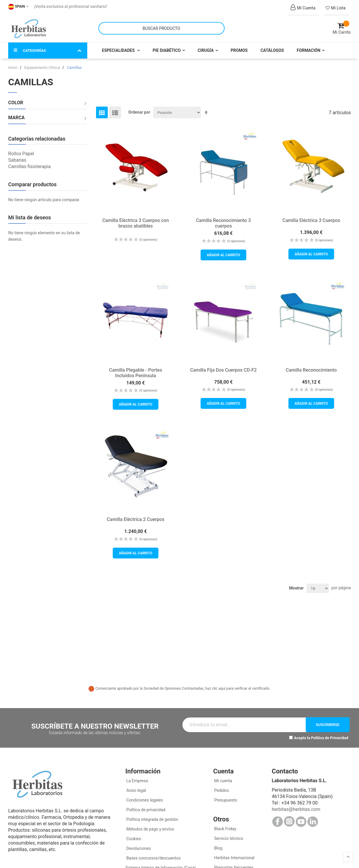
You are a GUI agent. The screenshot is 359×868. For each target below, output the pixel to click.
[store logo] (29, 29)
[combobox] (161, 28)
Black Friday (225, 829)
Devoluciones (138, 848)
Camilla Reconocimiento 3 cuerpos (223, 223)
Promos (239, 50)
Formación (308, 50)
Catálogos (272, 50)
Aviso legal (136, 790)
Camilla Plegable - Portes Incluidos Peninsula (136, 373)
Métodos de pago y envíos (150, 829)
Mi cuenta (223, 781)
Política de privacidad (145, 810)
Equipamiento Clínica (43, 68)
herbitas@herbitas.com (296, 809)
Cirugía (206, 50)
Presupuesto (225, 800)
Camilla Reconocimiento (311, 370)
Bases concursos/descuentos (153, 858)
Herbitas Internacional (234, 858)
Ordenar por (139, 112)
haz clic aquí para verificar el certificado (237, 688)
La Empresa (137, 781)
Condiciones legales (144, 800)
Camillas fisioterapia (29, 166)
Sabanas (17, 160)
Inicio (13, 68)
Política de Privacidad (330, 738)
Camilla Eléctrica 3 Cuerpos (311, 220)
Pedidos (221, 790)
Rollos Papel (21, 154)
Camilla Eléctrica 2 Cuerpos (136, 519)
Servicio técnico (228, 838)
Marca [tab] (16, 118)
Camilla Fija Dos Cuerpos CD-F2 (223, 370)
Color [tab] (16, 103)
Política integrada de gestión (152, 819)
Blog (218, 848)
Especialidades (119, 50)
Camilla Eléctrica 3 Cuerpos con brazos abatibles (135, 223)
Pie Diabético (167, 50)
